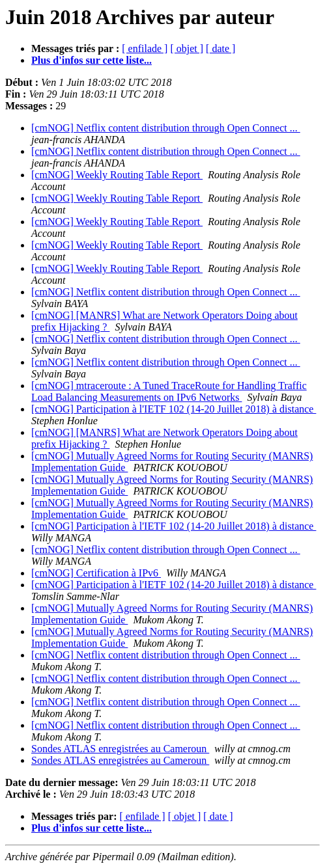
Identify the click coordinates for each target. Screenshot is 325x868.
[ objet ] (187, 48)
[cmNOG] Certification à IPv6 (96, 573)
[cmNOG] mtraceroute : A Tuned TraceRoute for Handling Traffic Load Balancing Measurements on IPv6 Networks (169, 391)
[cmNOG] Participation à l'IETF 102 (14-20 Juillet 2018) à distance (174, 409)
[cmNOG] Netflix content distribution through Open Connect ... (166, 128)
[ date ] (220, 48)
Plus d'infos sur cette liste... (92, 60)
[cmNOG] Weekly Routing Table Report (117, 175)
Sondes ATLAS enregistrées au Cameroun (120, 749)
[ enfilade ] (145, 48)
